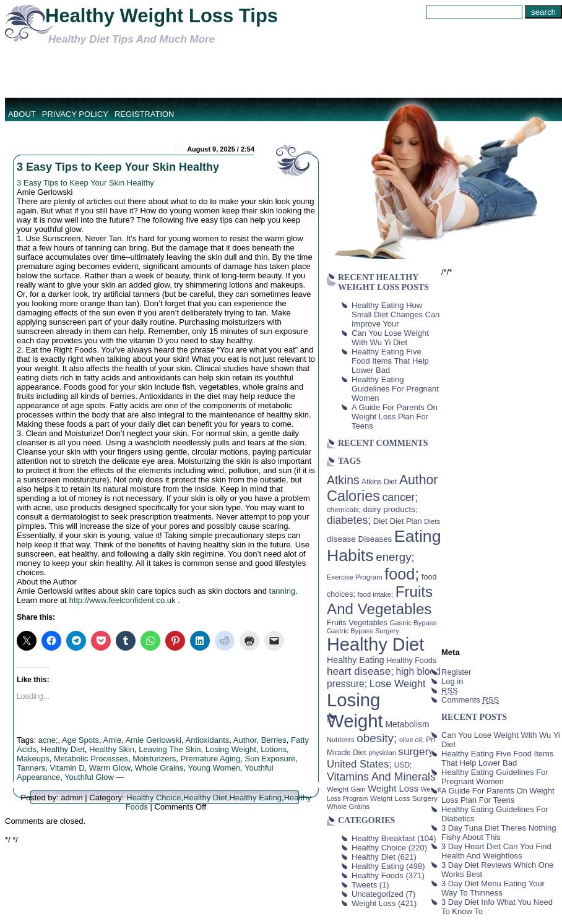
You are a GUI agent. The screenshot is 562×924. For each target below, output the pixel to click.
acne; (48, 740)
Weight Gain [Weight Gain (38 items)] (346, 789)
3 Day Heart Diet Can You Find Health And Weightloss (496, 851)
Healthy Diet (63, 749)
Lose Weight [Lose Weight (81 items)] (398, 683)
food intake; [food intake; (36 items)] (376, 594)
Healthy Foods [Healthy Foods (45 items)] (411, 661)
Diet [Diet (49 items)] (380, 521)
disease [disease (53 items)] (341, 539)
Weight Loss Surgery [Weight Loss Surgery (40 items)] (404, 798)
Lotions (274, 749)
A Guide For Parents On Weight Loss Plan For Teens (395, 417)
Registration (145, 114)
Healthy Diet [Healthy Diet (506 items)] (375, 644)
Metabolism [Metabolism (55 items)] (407, 724)
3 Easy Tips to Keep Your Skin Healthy (118, 167)
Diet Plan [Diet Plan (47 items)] (406, 521)
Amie (113, 740)
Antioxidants (207, 740)
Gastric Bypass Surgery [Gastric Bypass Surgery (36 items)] (363, 631)
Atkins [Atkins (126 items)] (343, 480)
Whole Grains (159, 768)
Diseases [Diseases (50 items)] (375, 539)
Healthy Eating (255, 798)
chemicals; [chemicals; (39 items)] (344, 509)
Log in (452, 681)
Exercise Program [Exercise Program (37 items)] (355, 577)
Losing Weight (231, 749)
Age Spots (80, 740)
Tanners (31, 768)
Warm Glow (110, 768)
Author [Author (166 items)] (419, 480)
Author (245, 740)
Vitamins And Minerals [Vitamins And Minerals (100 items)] (381, 777)
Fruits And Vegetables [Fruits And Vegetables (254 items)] (380, 600)
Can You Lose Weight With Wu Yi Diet (390, 338)
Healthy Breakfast (383, 838)
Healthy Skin (112, 749)
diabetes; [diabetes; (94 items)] (349, 520)
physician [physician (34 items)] (382, 753)
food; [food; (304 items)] (402, 574)
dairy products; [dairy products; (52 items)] (390, 509)
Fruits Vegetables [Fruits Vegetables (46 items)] (357, 623)
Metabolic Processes (91, 759)
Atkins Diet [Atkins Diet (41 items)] (379, 482)
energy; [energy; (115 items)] (395, 557)
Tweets (364, 885)
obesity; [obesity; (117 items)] (377, 738)
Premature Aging (210, 759)
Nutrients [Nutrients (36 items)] (341, 740)
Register (456, 672)
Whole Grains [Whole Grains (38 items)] (348, 806)
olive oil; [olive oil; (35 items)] (412, 740)
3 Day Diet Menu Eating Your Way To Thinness (493, 888)
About (22, 114)
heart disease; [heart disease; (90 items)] (360, 671)
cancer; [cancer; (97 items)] (400, 497)
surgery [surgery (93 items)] (416, 751)
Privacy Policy (75, 114)
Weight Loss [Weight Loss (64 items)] (393, 789)
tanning (283, 591)
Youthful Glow (89, 777)
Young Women (214, 768)
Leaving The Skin (170, 749)
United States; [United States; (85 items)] (359, 764)
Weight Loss (374, 903)
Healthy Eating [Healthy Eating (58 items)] (356, 660)
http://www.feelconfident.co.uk (123, 600)
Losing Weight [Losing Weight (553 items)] (355, 710)
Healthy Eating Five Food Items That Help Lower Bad (390, 361)
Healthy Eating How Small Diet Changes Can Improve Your (396, 314)
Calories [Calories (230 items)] (353, 496)
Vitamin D (67, 768)
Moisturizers (154, 759)
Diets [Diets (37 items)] (432, 521)
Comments (470, 700)
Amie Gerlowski (153, 740)
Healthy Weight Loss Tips (162, 16)
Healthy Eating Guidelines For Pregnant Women (395, 389)
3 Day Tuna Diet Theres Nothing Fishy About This (499, 832)
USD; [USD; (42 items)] (403, 765)
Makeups (33, 759)
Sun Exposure (270, 759)
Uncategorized (378, 894)
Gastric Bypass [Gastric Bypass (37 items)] (413, 623)
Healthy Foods (378, 875)
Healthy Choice (153, 798)
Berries (274, 740)
